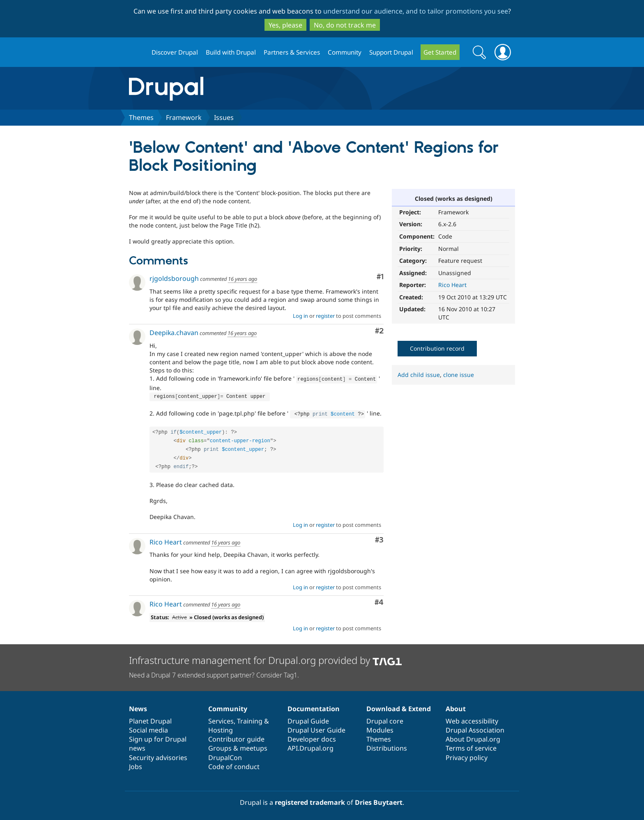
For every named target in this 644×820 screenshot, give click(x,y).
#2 (379, 331)
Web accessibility (472, 719)
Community (345, 52)
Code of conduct (234, 764)
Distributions (387, 746)
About (456, 706)
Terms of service (471, 746)
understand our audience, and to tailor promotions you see (416, 11)
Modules (380, 728)
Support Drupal (391, 52)
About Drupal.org (473, 737)
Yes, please (285, 25)
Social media (148, 728)
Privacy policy (467, 755)
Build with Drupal (231, 52)
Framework (184, 117)
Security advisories (158, 755)
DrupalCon (225, 755)
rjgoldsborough (174, 278)
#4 (379, 600)
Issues (224, 117)
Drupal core (385, 719)
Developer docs (312, 737)
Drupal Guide (308, 719)
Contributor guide (236, 737)
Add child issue (419, 375)
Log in (300, 316)
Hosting (221, 728)
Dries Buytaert (379, 800)
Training (250, 719)
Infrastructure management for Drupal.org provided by (266, 658)
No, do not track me (345, 25)
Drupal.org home (137, 52)
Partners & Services (292, 52)
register (325, 316)
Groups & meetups (238, 746)
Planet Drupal (150, 719)
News (138, 706)
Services (221, 719)
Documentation (314, 706)
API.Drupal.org (310, 746)
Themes (141, 117)
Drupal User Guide (316, 728)
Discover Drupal (175, 52)
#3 (379, 538)
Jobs (136, 764)
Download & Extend (399, 706)
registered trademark (310, 800)
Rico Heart (452, 285)
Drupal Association (475, 728)
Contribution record (437, 348)
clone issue (459, 375)
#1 (380, 277)
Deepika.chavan (174, 333)
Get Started (440, 52)
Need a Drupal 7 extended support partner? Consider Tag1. (214, 673)
